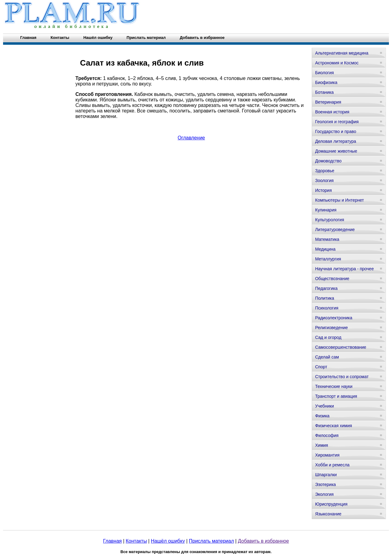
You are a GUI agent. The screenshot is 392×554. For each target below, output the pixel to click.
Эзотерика (326, 484)
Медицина (325, 249)
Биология (324, 73)
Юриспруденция (331, 504)
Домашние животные (336, 151)
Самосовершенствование (341, 347)
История (323, 190)
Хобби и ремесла (332, 465)
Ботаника (324, 92)
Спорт (321, 367)
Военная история (332, 112)
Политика (325, 298)
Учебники (324, 406)
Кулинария (326, 210)
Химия (322, 445)
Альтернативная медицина (342, 53)
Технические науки (334, 386)
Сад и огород (328, 337)
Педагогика (326, 288)
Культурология (330, 220)
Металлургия (328, 259)
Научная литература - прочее (344, 269)
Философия (327, 435)
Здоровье (325, 171)
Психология (327, 308)
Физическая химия (334, 426)
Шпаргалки (326, 475)
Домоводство (328, 161)
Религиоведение (332, 328)
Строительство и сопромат (342, 377)
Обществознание (332, 279)
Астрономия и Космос (337, 63)
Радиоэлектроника (334, 318)
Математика (327, 239)
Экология (324, 494)
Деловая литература (336, 141)
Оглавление (191, 138)
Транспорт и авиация (336, 396)
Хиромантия (327, 455)
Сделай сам (327, 357)
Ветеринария (328, 102)
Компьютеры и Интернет (339, 200)
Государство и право (336, 131)
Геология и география (337, 122)
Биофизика (326, 82)
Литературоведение (335, 230)
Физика (322, 416)
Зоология (324, 180)
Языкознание (328, 514)
